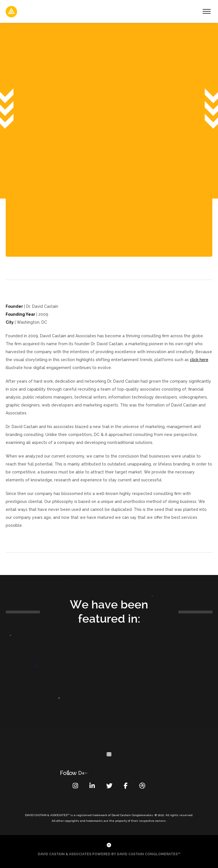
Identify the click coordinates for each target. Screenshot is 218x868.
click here (199, 360)
